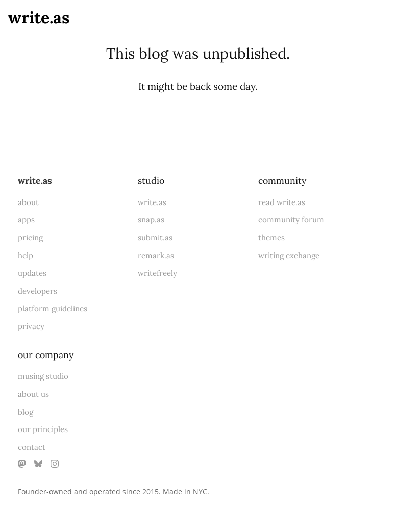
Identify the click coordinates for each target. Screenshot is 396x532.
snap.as (151, 220)
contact (32, 447)
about (28, 202)
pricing (30, 237)
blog (26, 412)
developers (38, 291)
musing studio (43, 376)
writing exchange (289, 255)
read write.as (282, 202)
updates (32, 273)
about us (33, 394)
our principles (43, 429)
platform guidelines (53, 308)
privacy (31, 326)
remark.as (156, 255)
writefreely (157, 273)
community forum (291, 220)
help (26, 255)
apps (26, 220)
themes (271, 237)
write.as (39, 18)
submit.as (155, 237)
